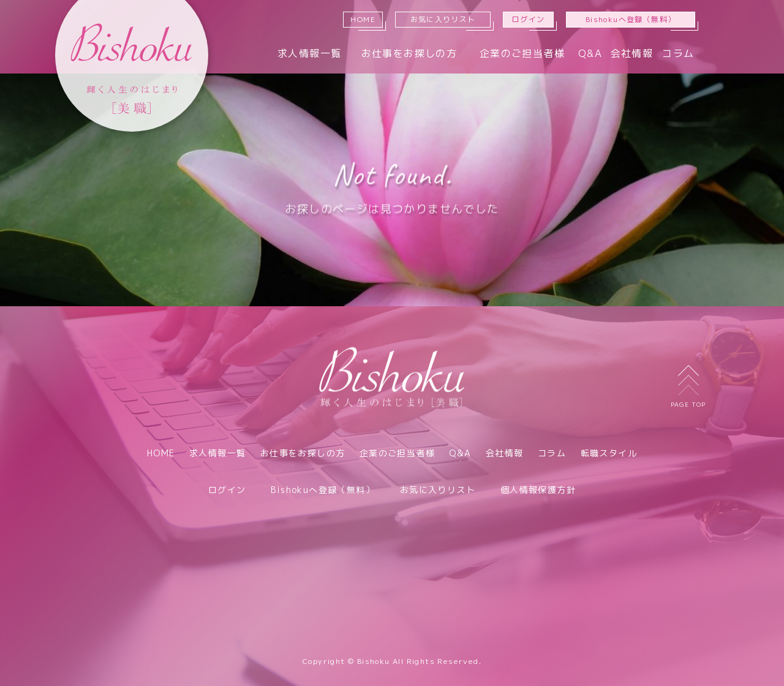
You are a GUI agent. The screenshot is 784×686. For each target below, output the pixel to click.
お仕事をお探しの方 (409, 53)
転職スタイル (609, 453)
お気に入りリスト (443, 19)
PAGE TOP (688, 387)
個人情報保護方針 (538, 490)
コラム (678, 53)
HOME (363, 19)
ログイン (529, 19)
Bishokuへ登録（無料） (631, 19)
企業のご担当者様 (522, 53)
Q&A (590, 53)
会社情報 (632, 53)
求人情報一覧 (309, 53)
